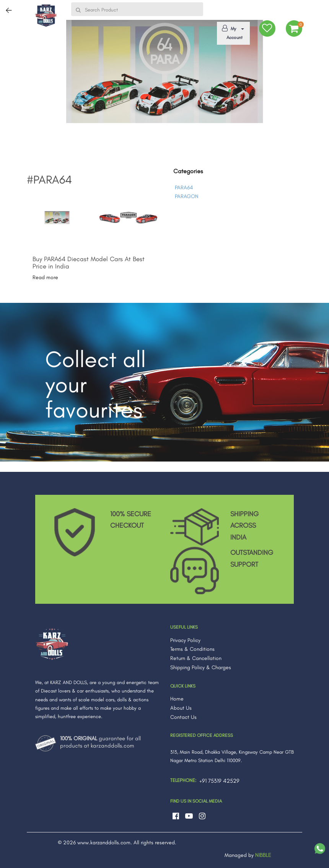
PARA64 (184, 188)
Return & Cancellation (196, 658)
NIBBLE (263, 855)
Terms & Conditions (192, 649)
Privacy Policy (185, 640)
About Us (181, 708)
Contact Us (183, 717)
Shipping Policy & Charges (201, 667)
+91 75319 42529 (219, 781)
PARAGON (186, 196)
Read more (45, 277)
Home (177, 699)
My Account (232, 33)
